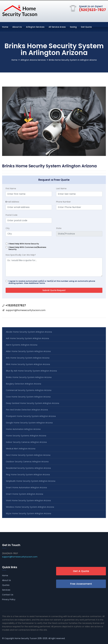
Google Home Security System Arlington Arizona (29, 423)
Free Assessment (81, 584)
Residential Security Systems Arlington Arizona (28, 468)
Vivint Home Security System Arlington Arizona (28, 500)
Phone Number (63, 202)
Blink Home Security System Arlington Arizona (28, 364)
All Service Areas (57, 27)
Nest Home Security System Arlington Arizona (28, 455)
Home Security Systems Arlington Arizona (26, 435)
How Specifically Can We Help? (21, 255)
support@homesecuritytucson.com (26, 310)
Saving (73, 27)
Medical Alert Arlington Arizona (21, 448)
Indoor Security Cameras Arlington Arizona (26, 442)
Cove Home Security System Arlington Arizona (28, 397)
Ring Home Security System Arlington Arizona (28, 474)
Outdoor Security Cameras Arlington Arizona (27, 461)
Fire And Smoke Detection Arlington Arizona (27, 410)
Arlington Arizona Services (33, 60)
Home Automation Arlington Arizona (23, 429)
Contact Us (8, 595)
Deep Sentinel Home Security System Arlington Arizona (32, 403)
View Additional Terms (34, 283)
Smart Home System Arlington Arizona (24, 494)
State (59, 228)
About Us (17, 27)
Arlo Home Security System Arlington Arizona (28, 358)
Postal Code (12, 215)
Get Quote (86, 27)
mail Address (12, 202)
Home (5, 27)
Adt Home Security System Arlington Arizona (27, 338)
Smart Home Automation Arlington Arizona (26, 487)
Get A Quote (81, 571)
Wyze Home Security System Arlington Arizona (28, 513)
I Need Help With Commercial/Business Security (27, 248)
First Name (11, 188)
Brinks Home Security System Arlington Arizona (29, 377)
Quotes (6, 585)
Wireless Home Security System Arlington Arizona (30, 507)
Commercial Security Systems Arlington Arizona (29, 390)
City (8, 228)
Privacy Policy (9, 599)
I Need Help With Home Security (24, 244)
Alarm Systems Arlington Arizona (22, 345)
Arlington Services (35, 27)
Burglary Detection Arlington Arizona (23, 384)
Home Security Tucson (26, 638)
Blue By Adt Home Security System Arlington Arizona (31, 371)
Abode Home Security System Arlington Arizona (29, 332)
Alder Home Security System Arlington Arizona (28, 351)
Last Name (61, 188)
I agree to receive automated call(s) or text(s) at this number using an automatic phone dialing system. (52, 282)
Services (6, 590)
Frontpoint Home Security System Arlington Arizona (31, 416)
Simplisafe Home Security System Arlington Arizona (31, 481)
